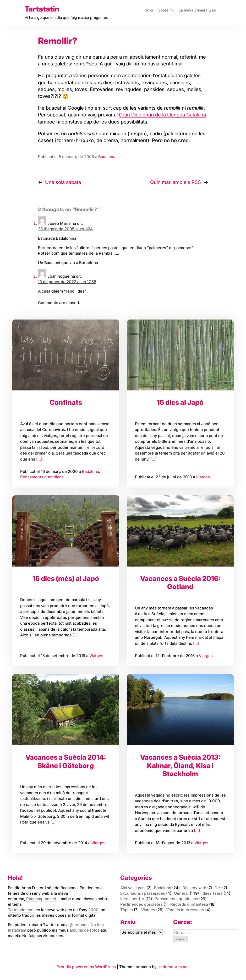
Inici (150, 10)
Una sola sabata (63, 182)
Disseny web (194, 888)
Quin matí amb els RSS (176, 182)
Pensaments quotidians (42, 477)
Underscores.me (173, 967)
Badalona (107, 157)
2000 (93, 910)
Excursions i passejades (143, 893)
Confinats (66, 402)
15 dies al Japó (180, 402)
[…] (39, 459)
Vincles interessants (185, 910)
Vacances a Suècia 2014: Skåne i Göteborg (66, 761)
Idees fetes (212, 893)
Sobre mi (166, 10)
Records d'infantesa (189, 904)
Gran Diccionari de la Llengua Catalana (162, 115)
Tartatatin (42, 9)
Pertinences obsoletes (141, 904)
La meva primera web (197, 10)
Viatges (203, 477)
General (181, 893)
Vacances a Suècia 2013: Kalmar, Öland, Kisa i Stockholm (180, 765)
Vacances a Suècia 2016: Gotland (180, 583)
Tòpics (127, 910)
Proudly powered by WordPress (87, 967)
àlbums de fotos (85, 930)
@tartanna (79, 925)
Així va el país (133, 888)
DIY (218, 888)
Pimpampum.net (41, 899)
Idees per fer (132, 899)
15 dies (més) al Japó (66, 578)
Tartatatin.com (21, 910)
